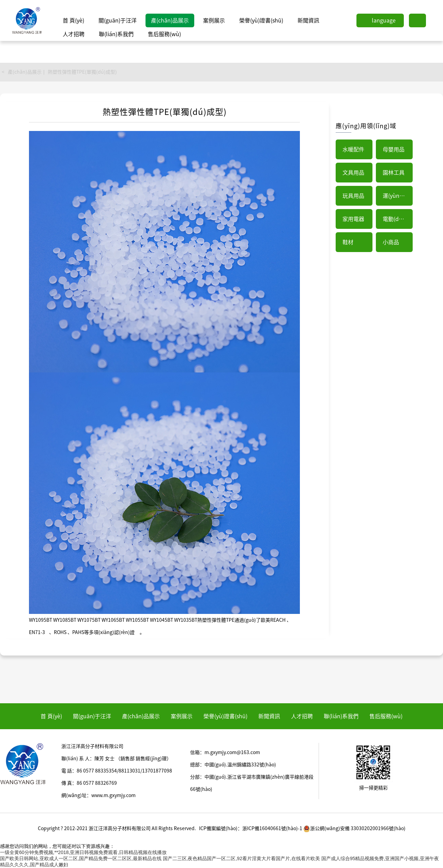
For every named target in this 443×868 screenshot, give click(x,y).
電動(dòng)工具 (398, 219)
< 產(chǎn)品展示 (22, 72)
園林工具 (394, 173)
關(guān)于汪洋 (118, 20)
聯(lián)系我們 (116, 34)
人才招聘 (74, 34)
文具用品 (353, 173)
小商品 (391, 242)
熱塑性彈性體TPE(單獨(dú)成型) (82, 72)
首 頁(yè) (73, 20)
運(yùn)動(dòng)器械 (398, 196)
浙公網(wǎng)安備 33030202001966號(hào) (354, 828)
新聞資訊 (308, 20)
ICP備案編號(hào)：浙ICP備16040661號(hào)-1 (251, 828)
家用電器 (353, 219)
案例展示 (214, 20)
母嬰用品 (394, 149)
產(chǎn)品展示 (170, 20)
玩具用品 (353, 196)
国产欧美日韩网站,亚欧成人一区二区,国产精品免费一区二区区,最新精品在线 (81, 858)
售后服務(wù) (164, 34)
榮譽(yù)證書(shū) (261, 20)
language (384, 20)
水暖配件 (353, 149)
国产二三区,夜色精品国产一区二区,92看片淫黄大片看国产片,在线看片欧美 (241, 858)
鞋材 (348, 242)
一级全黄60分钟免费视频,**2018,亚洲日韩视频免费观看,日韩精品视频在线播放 (83, 852)
